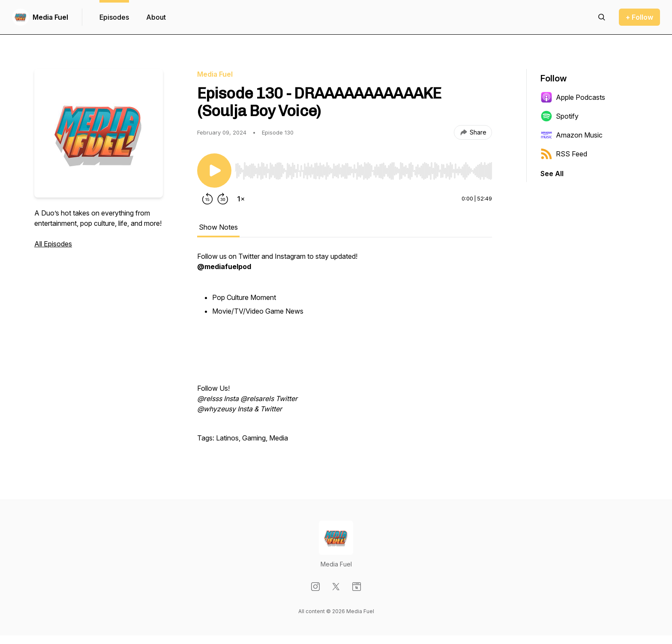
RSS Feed (564, 154)
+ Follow (639, 17)
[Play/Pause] (214, 171)
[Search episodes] (602, 17)
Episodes (114, 17)
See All (552, 174)
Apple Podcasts (573, 97)
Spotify (559, 116)
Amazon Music (571, 135)
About (156, 17)
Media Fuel (50, 17)
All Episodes (53, 244)
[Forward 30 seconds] (223, 199)
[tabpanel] (345, 351)
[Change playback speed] (241, 199)
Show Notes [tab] (218, 227)
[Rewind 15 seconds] (207, 199)
